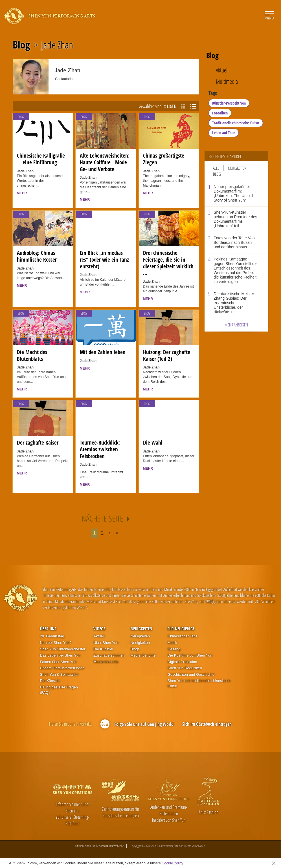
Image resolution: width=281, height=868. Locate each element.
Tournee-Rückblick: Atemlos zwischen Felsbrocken (100, 449)
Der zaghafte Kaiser (38, 443)
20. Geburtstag (52, 636)
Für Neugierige (181, 629)
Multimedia (227, 82)
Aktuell (222, 70)
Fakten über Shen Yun (58, 662)
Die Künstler (50, 681)
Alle (216, 168)
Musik (172, 643)
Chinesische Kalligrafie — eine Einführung (41, 159)
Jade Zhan (57, 45)
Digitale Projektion (182, 662)
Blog (21, 45)
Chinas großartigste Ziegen (164, 159)
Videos (99, 629)
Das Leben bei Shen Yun (60, 655)
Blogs (135, 649)
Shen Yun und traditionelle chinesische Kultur (199, 683)
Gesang (174, 649)
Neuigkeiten (237, 168)
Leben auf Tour (224, 133)
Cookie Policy (172, 863)
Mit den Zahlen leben (103, 352)
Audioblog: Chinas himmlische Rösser (37, 256)
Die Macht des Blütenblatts (32, 355)
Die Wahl (153, 443)
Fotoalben (220, 113)
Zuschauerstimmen (109, 655)
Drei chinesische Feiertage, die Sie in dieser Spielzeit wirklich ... (168, 263)
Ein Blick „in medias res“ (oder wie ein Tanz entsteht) (104, 259)
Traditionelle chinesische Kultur (236, 123)
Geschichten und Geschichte (191, 674)
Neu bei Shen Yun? (56, 643)
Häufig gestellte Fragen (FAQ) (59, 690)
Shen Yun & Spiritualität (59, 674)
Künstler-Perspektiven (229, 103)
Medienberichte (106, 662)
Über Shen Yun (106, 643)
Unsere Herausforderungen (62, 668)
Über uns (48, 629)
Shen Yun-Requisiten (185, 668)
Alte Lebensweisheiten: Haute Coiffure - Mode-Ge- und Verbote (105, 162)
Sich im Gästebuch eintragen (207, 724)
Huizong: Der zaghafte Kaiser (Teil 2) (167, 355)
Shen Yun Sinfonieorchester (63, 649)
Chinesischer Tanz (183, 636)
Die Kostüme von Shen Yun (190, 655)
